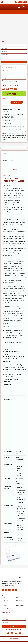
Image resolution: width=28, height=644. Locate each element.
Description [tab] (15, 169)
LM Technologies (9, 67)
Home (3, 67)
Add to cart (17, 102)
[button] (2, 2)
